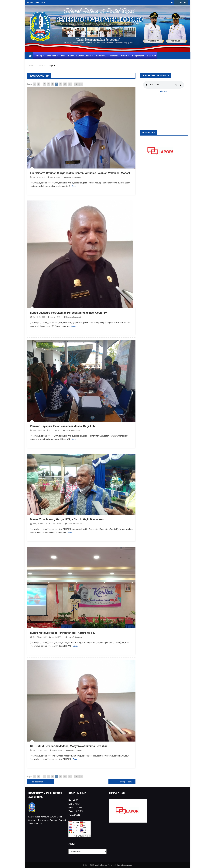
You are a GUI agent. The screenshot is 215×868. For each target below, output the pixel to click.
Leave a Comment (74, 177)
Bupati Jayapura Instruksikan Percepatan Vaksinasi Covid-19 (68, 313)
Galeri (125, 56)
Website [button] (164, 91)
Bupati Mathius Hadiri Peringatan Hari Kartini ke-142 (63, 633)
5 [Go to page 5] (44, 84)
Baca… (75, 186)
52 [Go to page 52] (77, 84)
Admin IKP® (55, 177)
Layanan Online (85, 56)
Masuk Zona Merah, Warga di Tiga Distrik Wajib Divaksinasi (67, 519)
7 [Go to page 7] (52, 84)
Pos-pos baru (126, 782)
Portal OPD (101, 56)
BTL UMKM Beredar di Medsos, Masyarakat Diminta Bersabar (69, 746)
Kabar (71, 56)
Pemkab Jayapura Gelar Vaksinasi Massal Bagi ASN (63, 426)
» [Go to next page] (81, 84)
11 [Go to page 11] (70, 84)
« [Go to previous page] (35, 84)
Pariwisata (114, 56)
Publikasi (53, 56)
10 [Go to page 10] (65, 84)
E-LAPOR (151, 56)
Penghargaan (138, 56)
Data (63, 56)
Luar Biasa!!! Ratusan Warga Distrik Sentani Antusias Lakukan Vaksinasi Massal (80, 173)
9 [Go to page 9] (60, 84)
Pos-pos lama (37, 782)
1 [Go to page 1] (39, 84)
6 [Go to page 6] (48, 84)
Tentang (40, 56)
